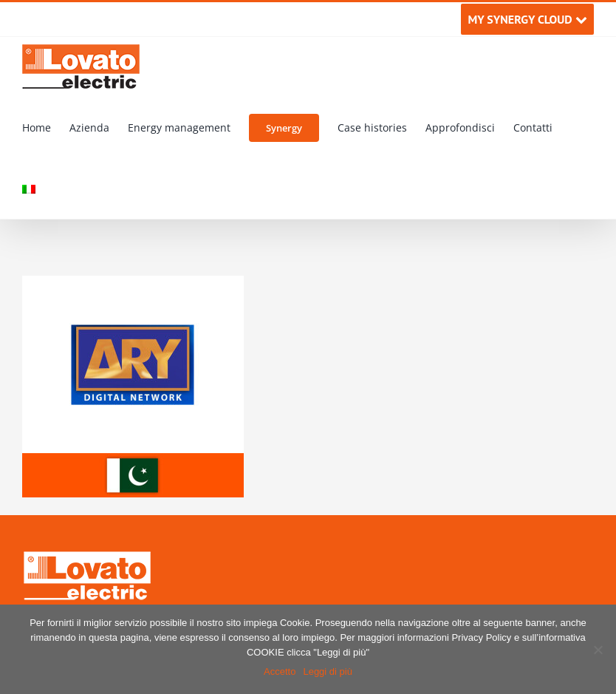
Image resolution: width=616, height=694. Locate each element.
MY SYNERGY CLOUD (527, 19)
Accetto (280, 671)
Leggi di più (328, 671)
